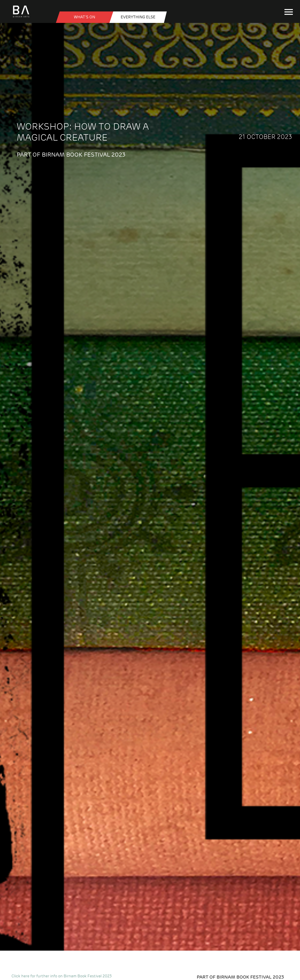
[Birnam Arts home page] (21, 18)
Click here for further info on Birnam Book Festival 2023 (62, 976)
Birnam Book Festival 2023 (250, 977)
